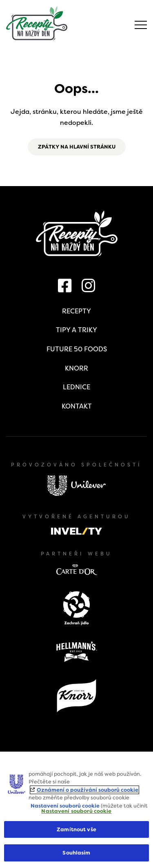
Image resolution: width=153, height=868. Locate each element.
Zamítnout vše (76, 829)
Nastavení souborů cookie (65, 806)
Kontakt (77, 406)
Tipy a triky (76, 330)
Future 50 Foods (77, 349)
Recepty (76, 311)
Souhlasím (76, 853)
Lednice (76, 387)
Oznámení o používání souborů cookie (88, 790)
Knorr (76, 368)
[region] (76, 810)
